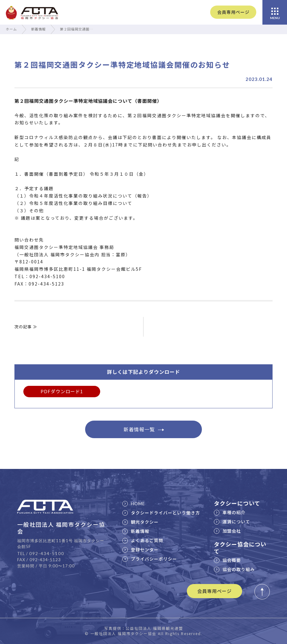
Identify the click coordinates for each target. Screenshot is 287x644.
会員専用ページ (233, 12)
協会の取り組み (234, 569)
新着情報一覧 (144, 429)
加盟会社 (227, 531)
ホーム (11, 29)
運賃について (232, 522)
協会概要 (227, 560)
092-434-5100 (47, 553)
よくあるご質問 (143, 540)
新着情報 (38, 29)
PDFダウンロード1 (62, 391)
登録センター (140, 550)
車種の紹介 (230, 512)
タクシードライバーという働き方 (161, 513)
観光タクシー (140, 522)
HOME (134, 504)
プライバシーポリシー (150, 559)
